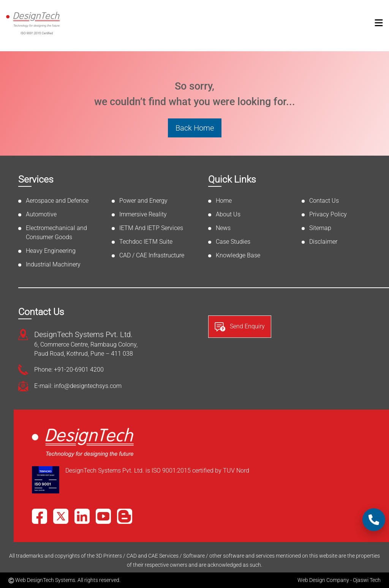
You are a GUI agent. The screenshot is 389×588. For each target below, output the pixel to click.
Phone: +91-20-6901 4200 (69, 370)
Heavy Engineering (51, 251)
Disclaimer (323, 242)
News (223, 228)
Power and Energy (143, 201)
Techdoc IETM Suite (146, 242)
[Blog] (125, 516)
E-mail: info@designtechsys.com (78, 386)
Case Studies (233, 242)
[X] (61, 516)
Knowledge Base (238, 255)
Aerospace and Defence (57, 201)
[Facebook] (40, 516)
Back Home (195, 128)
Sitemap (320, 228)
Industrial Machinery (53, 264)
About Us (228, 214)
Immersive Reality (143, 214)
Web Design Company (323, 580)
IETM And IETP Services (151, 228)
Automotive (41, 214)
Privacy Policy (328, 214)
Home (224, 201)
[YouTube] (103, 516)
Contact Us (324, 201)
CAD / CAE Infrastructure (152, 255)
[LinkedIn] (82, 516)
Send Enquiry (240, 327)
